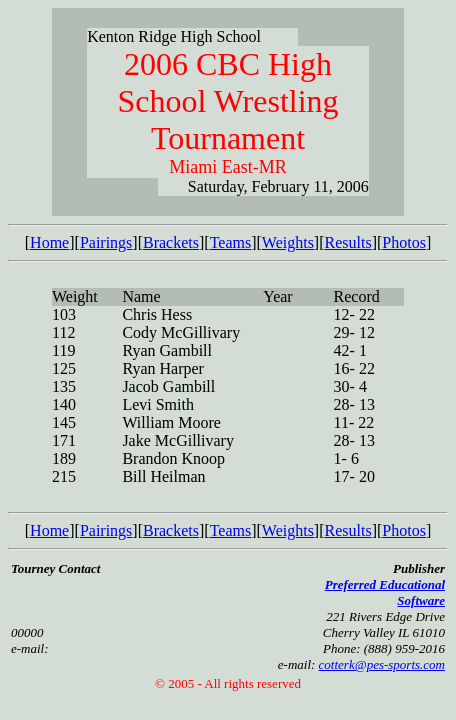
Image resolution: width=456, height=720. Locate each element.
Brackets (171, 242)
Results (348, 242)
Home (49, 242)
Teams (231, 242)
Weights (288, 242)
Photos (404, 242)
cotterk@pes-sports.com (382, 664)
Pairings (106, 242)
